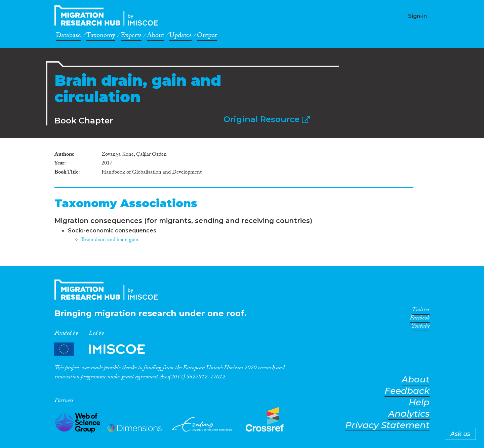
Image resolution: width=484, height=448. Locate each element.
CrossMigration (108, 15)
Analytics (409, 414)
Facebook (420, 319)
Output (207, 36)
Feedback (407, 391)
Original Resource (267, 119)
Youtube (420, 327)
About (155, 36)
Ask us (460, 434)
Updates (180, 36)
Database (68, 36)
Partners (105, 349)
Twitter (421, 311)
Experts (131, 36)
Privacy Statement (387, 425)
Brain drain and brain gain (110, 240)
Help (419, 402)
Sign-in (417, 16)
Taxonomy (101, 36)
